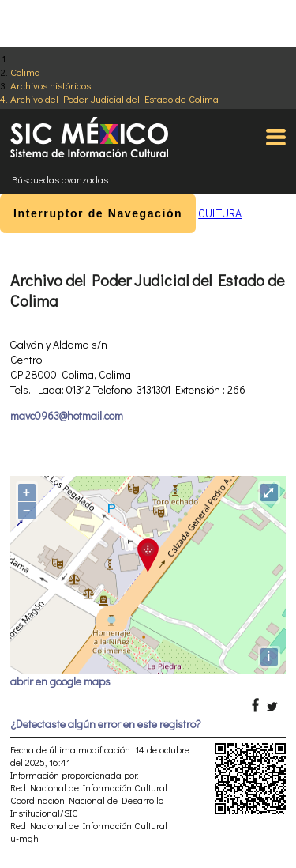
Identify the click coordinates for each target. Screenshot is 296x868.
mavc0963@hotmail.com (67, 415)
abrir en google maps (60, 681)
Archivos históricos (51, 85)
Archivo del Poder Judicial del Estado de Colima (114, 98)
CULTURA (220, 213)
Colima (25, 72)
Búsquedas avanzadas (60, 179)
